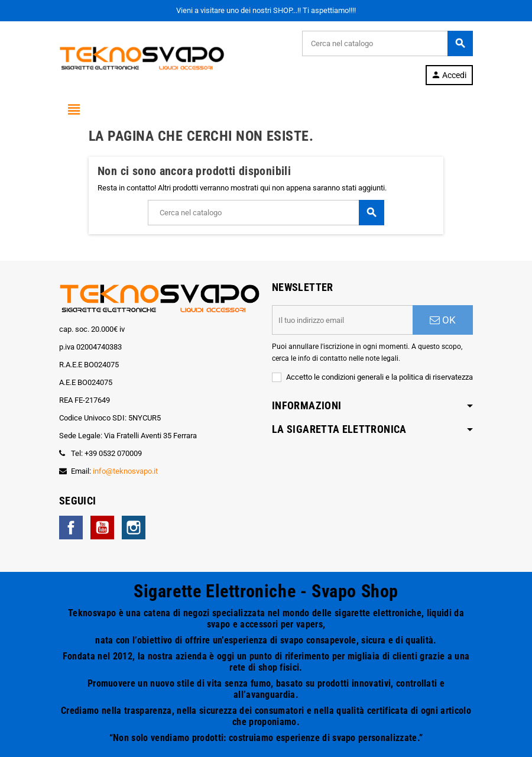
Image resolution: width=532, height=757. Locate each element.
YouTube (102, 528)
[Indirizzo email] (342, 320)
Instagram (134, 528)
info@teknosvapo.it (125, 471)
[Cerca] (387, 43)
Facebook (71, 528)
